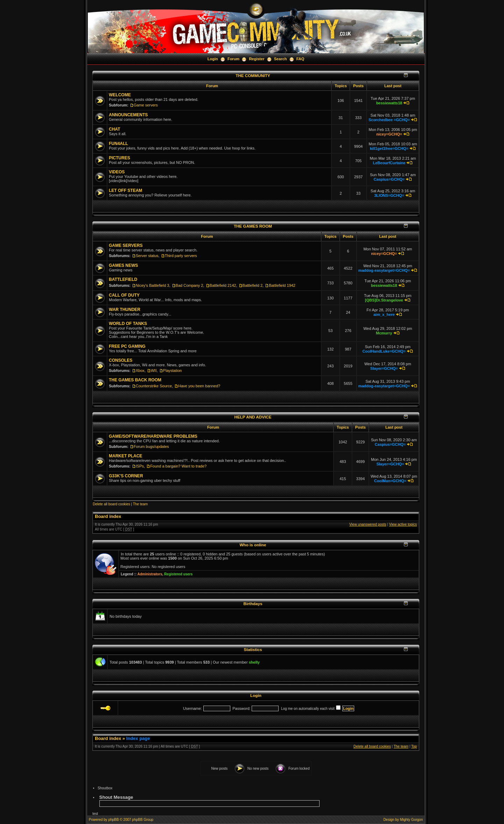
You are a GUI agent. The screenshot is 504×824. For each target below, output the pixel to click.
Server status (147, 256)
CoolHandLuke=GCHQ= (384, 351)
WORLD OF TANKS (128, 324)
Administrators (150, 574)
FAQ (300, 59)
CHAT (114, 129)
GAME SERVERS (126, 245)
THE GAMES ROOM (253, 226)
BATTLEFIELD (123, 279)
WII (154, 371)
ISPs (140, 466)
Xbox (140, 371)
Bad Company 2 (190, 285)
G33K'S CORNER (126, 476)
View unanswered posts (368, 524)
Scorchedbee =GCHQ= (389, 120)
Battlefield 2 (253, 285)
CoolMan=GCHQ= (390, 481)
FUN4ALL (118, 144)
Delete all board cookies (111, 504)
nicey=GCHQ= (389, 134)
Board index (108, 516)
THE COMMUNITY (253, 75)
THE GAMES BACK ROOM (135, 380)
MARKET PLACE (125, 456)
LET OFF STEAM (125, 191)
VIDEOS (117, 172)
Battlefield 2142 (223, 285)
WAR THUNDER (125, 310)
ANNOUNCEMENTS (128, 115)
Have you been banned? (199, 386)
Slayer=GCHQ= (384, 368)
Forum (233, 59)
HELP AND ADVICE (253, 417)
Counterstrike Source (154, 386)
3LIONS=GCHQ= (389, 195)
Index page (138, 738)
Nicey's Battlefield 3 (153, 285)
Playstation (173, 371)
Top (414, 746)
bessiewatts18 (389, 103)
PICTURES (120, 158)
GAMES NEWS (123, 265)
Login (213, 59)
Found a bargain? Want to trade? (178, 466)
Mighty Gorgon (412, 820)
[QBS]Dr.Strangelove (384, 300)
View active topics (403, 524)
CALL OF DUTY (124, 295)
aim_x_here (384, 314)
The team (140, 504)
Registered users (178, 574)
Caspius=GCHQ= (389, 179)
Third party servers (181, 256)
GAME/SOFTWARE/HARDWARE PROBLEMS (153, 436)
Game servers (146, 105)
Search (281, 59)
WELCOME (120, 95)
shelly (254, 662)
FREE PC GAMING (127, 346)
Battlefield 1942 (282, 285)
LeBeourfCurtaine (389, 163)
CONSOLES (121, 360)
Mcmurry (384, 333)
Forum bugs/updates (151, 446)
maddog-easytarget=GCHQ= (384, 270)
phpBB (113, 820)
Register (257, 59)
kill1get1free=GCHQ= (389, 148)
